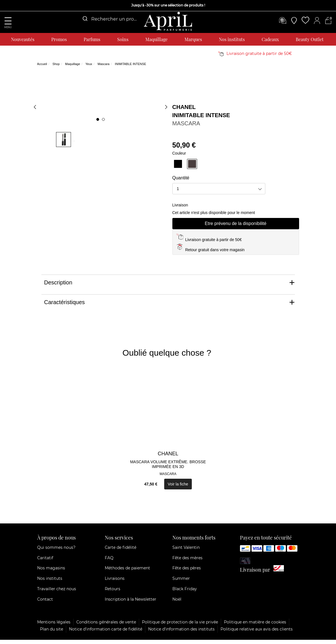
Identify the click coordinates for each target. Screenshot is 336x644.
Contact (45, 603)
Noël (177, 603)
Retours (113, 593)
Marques (193, 39)
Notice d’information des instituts (181, 633)
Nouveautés (23, 39)
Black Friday (185, 593)
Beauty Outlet (310, 39)
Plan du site (52, 633)
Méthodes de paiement (127, 572)
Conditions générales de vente (106, 626)
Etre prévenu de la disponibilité (236, 228)
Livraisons (115, 583)
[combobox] (109, 19)
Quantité (181, 182)
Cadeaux (270, 39)
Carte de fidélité (121, 552)
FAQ (109, 562)
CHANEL (184, 112)
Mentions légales (54, 626)
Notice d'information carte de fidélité (106, 633)
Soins (123, 39)
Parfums (92, 39)
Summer (181, 583)
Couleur (179, 158)
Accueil (42, 68)
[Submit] (85, 19)
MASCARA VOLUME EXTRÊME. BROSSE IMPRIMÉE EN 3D (168, 469)
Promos (59, 39)
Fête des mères (187, 562)
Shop (56, 68)
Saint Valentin (186, 552)
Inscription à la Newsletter (131, 603)
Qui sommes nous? (56, 552)
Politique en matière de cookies (255, 626)
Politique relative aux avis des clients (257, 633)
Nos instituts (232, 39)
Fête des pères (187, 572)
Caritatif (45, 562)
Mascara (103, 68)
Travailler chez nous (57, 593)
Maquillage (156, 39)
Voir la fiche (178, 489)
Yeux (89, 68)
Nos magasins (51, 572)
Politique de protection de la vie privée (180, 626)
